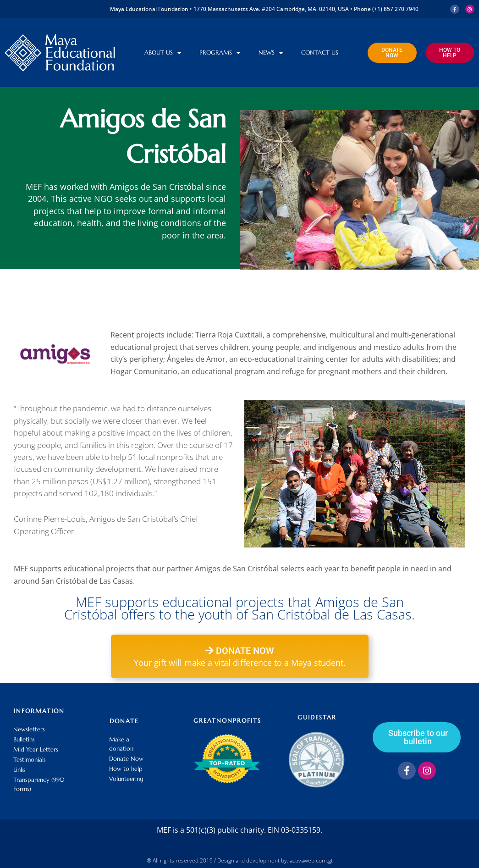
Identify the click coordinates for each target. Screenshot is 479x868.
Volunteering (126, 779)
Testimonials (30, 760)
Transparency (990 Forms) (39, 784)
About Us (163, 53)
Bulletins (24, 739)
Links (19, 770)
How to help (126, 769)
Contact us (320, 53)
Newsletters (29, 729)
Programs (220, 53)
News (271, 53)
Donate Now (126, 759)
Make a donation (121, 744)
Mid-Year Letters (36, 749)
